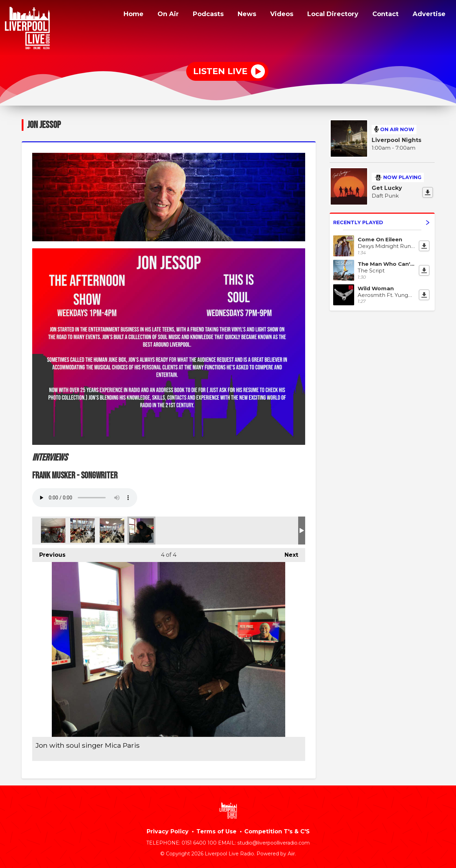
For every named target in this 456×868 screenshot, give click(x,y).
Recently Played (381, 222)
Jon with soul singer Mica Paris (141, 531)
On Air (155, 15)
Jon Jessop (53, 531)
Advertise (428, 15)
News (237, 15)
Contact (383, 15)
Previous (49, 553)
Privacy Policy (168, 831)
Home (119, 15)
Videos (272, 15)
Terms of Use (216, 831)
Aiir (291, 854)
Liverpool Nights (397, 140)
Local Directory (327, 15)
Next (288, 553)
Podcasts (196, 15)
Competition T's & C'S (277, 831)
